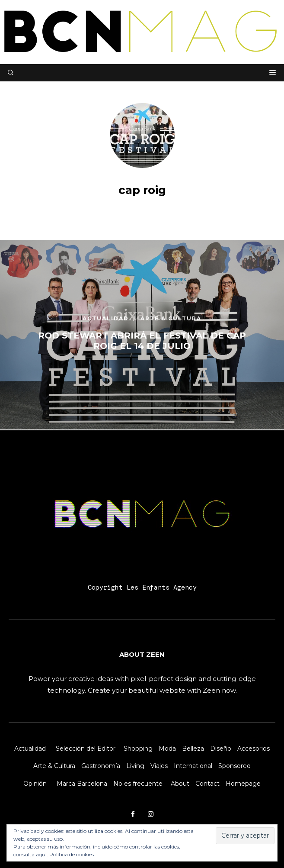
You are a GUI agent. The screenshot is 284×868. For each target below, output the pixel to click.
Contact (207, 784)
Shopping (138, 749)
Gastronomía (101, 766)
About (180, 784)
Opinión (35, 784)
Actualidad (30, 749)
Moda (167, 749)
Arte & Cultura (54, 766)
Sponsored (235, 766)
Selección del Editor (86, 749)
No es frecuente (138, 784)
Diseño (221, 749)
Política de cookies (72, 854)
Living (135, 766)
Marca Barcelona (82, 784)
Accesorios (254, 749)
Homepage (243, 784)
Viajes (159, 766)
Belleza (193, 749)
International (193, 766)
